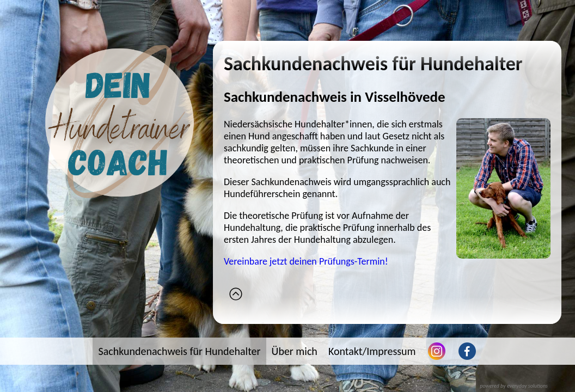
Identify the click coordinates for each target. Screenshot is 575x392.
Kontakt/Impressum (372, 351)
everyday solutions (527, 386)
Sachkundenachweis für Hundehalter (179, 351)
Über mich (295, 351)
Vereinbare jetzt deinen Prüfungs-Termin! (306, 261)
